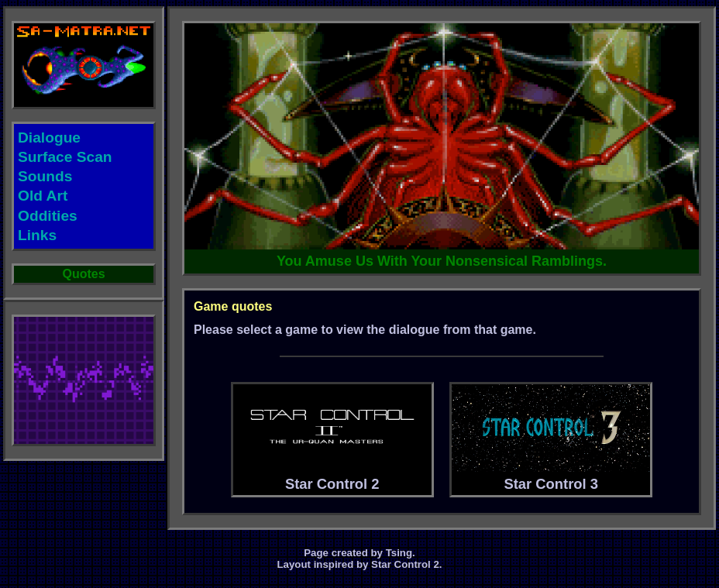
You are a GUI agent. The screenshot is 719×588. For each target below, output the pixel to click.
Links (37, 235)
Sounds (45, 176)
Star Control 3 (551, 438)
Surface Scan (65, 157)
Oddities (48, 216)
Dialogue (49, 138)
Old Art (43, 196)
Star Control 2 (332, 438)
